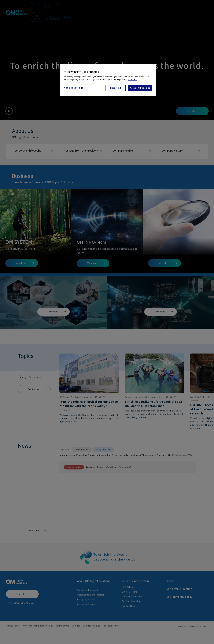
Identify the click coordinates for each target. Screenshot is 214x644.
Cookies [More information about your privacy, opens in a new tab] (132, 79)
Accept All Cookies (140, 88)
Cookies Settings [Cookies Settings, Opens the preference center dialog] (74, 88)
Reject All (116, 88)
